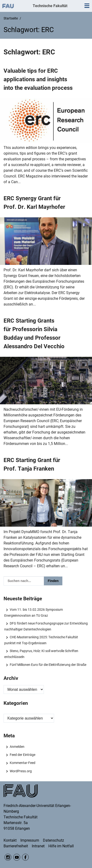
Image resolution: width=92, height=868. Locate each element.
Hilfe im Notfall (61, 846)
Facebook (25, 857)
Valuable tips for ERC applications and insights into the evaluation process (38, 79)
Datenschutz (53, 840)
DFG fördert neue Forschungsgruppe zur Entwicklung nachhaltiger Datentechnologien (46, 626)
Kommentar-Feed (23, 763)
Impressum (30, 840)
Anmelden (17, 747)
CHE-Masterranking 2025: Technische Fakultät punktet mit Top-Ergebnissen (41, 640)
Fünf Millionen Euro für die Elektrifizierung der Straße (48, 665)
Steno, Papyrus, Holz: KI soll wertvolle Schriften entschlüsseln (41, 654)
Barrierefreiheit (16, 846)
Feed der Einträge (23, 755)
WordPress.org (21, 771)
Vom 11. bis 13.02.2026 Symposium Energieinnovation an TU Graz (33, 612)
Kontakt (10, 840)
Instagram (8, 857)
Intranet (38, 846)
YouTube (17, 857)
